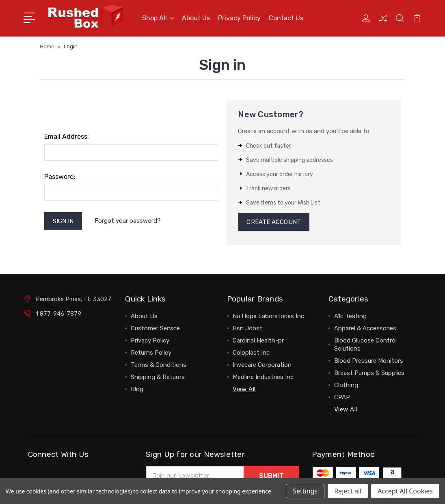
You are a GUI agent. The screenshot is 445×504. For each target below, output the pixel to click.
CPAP (342, 397)
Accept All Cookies (405, 491)
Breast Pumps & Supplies (369, 373)
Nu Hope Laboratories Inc (268, 316)
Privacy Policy (239, 18)
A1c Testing (350, 316)
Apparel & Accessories (365, 328)
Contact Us (286, 18)
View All (244, 389)
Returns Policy (151, 353)
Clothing (346, 385)
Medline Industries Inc (263, 377)
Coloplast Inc (251, 353)
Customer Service (155, 328)
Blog (137, 389)
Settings (305, 491)
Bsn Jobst (247, 328)
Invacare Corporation (262, 365)
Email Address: (67, 137)
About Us (196, 18)
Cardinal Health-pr (258, 340)
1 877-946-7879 (58, 314)
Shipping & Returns (158, 377)
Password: (60, 177)
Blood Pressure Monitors (369, 361)
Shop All (158, 18)
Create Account (273, 222)
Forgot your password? (128, 221)
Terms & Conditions (159, 365)
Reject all (348, 491)
